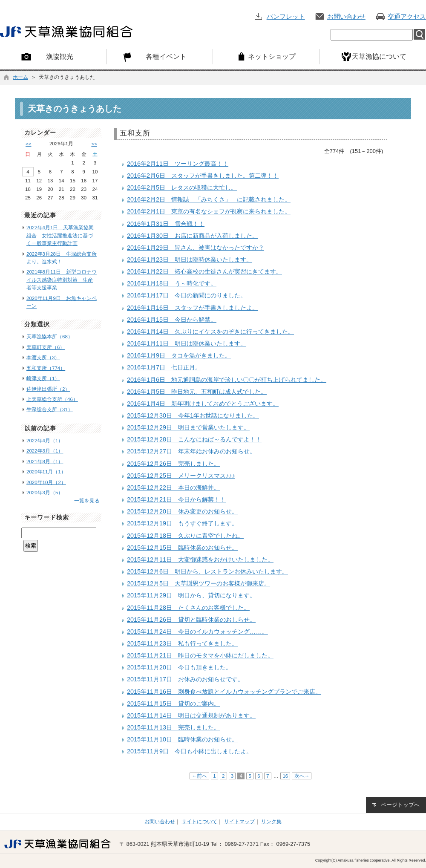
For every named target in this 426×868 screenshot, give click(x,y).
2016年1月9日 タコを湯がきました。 (179, 355)
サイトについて (199, 822)
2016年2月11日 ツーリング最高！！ (178, 164)
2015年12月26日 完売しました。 (173, 464)
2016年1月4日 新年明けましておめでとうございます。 (203, 404)
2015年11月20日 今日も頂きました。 (179, 667)
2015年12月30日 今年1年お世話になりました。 (193, 415)
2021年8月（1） (45, 461)
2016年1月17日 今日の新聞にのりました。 (187, 295)
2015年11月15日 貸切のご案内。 (173, 704)
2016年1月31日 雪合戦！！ (166, 224)
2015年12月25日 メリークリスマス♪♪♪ (181, 476)
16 (285, 776)
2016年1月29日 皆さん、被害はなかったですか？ (196, 248)
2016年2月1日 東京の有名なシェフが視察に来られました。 (209, 211)
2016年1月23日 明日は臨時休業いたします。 (190, 260)
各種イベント (166, 56)
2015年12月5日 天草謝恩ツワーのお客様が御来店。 (199, 583)
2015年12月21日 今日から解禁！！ (176, 499)
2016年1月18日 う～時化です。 (172, 283)
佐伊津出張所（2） (48, 389)
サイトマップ (239, 822)
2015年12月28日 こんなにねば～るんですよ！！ (194, 439)
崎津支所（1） (43, 378)
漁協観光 (60, 56)
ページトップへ (400, 805)
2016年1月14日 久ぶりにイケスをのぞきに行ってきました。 (210, 332)
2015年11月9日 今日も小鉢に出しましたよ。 (190, 751)
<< (28, 144)
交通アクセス (407, 16)
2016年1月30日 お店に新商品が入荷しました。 (193, 236)
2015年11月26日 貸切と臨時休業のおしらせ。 (191, 620)
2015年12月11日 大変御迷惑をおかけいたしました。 (200, 559)
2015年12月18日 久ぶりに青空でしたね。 (185, 536)
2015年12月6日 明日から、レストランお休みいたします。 (207, 571)
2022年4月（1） (45, 441)
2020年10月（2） (46, 482)
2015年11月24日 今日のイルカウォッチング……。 (197, 632)
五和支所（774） (46, 368)
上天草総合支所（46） (52, 399)
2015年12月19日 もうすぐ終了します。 (182, 523)
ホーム (20, 77)
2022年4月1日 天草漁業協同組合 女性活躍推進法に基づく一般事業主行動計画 (60, 235)
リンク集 (271, 822)
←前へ (199, 776)
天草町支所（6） (46, 347)
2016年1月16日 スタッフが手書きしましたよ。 (193, 308)
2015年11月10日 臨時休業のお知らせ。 (182, 739)
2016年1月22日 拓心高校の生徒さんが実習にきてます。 (204, 271)
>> (94, 144)
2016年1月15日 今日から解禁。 (172, 320)
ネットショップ (272, 56)
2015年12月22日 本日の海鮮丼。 (173, 487)
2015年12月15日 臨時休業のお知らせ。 (182, 548)
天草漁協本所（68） (50, 337)
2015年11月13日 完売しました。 (173, 727)
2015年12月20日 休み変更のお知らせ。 (182, 511)
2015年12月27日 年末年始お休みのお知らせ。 (191, 451)
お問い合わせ (346, 16)
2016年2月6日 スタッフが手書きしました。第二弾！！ (203, 176)
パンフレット (286, 16)
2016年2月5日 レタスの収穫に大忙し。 (182, 187)
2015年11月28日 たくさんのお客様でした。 (188, 608)
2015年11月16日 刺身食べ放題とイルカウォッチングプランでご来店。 (224, 692)
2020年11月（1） (46, 472)
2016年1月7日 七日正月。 (164, 367)
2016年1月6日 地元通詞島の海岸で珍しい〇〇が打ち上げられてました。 (227, 380)
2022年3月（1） (45, 451)
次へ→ (302, 776)
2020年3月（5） (45, 493)
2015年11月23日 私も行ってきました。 (182, 643)
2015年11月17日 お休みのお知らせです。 (185, 679)
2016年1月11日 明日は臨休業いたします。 (187, 343)
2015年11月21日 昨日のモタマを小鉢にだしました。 (200, 655)
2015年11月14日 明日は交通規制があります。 (191, 715)
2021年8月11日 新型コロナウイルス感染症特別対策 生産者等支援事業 (62, 280)
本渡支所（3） (43, 358)
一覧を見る (87, 501)
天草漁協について (379, 56)
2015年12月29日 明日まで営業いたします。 (188, 427)
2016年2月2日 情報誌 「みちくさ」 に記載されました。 (209, 199)
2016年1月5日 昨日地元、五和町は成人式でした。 (197, 392)
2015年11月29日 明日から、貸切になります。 (191, 595)
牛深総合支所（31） (50, 409)
